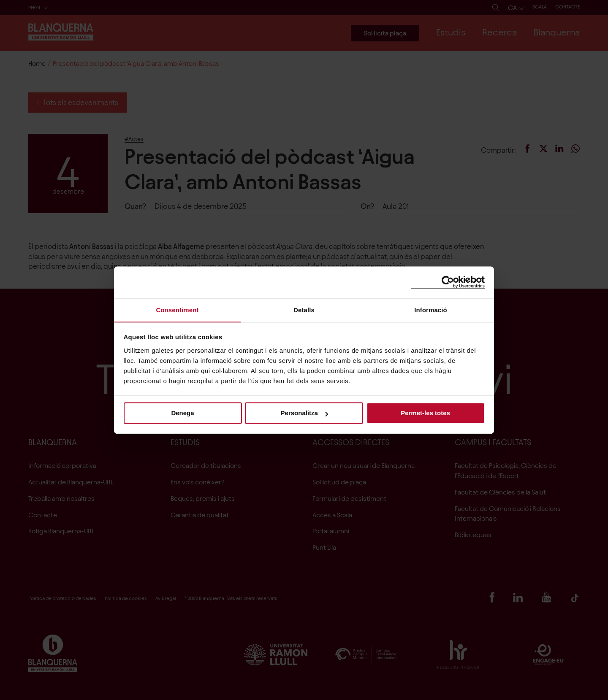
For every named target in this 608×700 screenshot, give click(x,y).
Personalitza (304, 413)
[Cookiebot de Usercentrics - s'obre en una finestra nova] (448, 282)
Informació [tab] (431, 309)
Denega (182, 413)
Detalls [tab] (304, 309)
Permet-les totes (425, 413)
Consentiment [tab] (177, 309)
